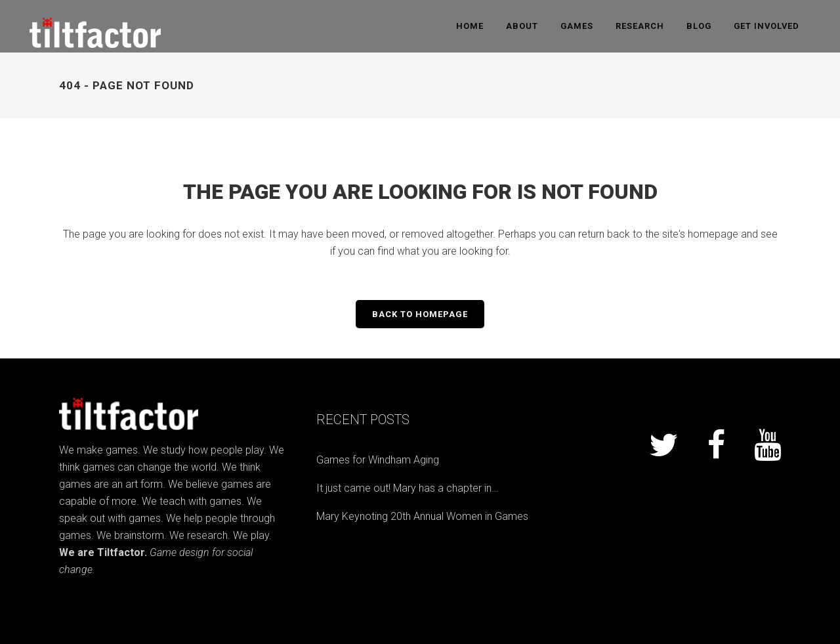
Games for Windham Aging (378, 460)
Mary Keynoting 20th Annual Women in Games (422, 516)
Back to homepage (420, 314)
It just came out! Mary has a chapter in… (407, 488)
